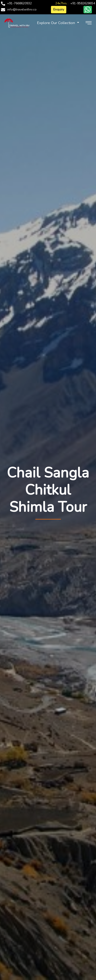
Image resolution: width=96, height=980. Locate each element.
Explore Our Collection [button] (57, 23)
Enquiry (59, 9)
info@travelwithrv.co (22, 9)
